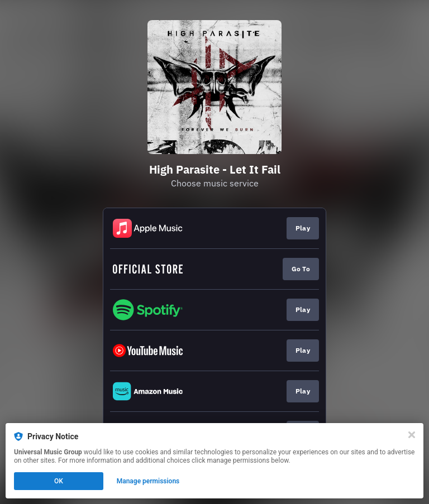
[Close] (412, 435)
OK (59, 481)
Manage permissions (148, 481)
